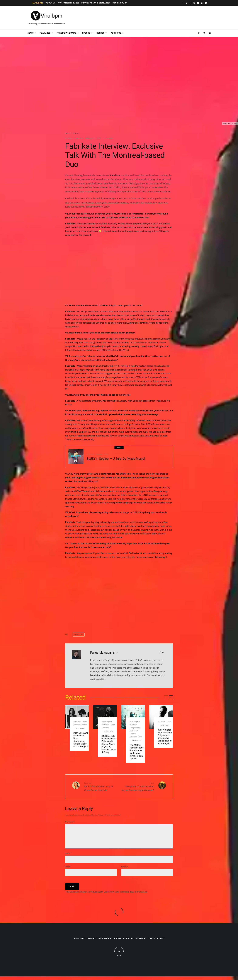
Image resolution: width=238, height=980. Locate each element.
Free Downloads (66, 33)
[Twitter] (187, 3)
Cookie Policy (120, 3)
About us (51, 3)
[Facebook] (183, 3)
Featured (45, 33)
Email (68, 870)
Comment (70, 822)
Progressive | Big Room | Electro (135, 731)
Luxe (120, 198)
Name (68, 857)
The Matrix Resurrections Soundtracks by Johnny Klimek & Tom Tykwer (137, 752)
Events (86, 33)
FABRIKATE (79, 635)
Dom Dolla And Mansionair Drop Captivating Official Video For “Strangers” (81, 740)
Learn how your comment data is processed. (126, 895)
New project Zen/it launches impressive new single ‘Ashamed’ (138, 786)
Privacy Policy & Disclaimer (96, 3)
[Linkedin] (202, 3)
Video (106, 455)
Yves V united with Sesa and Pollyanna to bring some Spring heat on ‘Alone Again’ (165, 737)
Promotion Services (68, 3)
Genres (100, 33)
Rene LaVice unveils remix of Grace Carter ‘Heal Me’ (100, 786)
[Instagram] (190, 3)
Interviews (79, 138)
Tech (140, 737)
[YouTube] (198, 3)
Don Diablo (115, 187)
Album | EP (107, 722)
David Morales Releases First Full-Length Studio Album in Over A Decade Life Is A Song (109, 744)
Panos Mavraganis (102, 653)
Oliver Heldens (100, 187)
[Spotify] (206, 3)
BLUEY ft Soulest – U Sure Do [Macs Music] (116, 459)
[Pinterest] (194, 3)
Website (125, 870)
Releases (99, 455)
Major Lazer (128, 187)
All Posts (69, 138)
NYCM (117, 366)
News (31, 33)
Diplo (141, 187)
